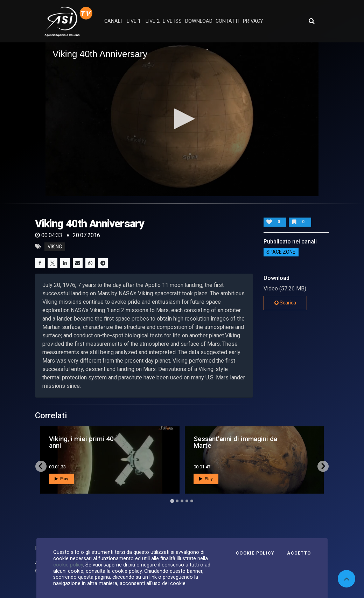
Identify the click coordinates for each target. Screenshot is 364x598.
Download (199, 21)
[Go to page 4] (187, 501)
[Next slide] (323, 466)
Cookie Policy (255, 553)
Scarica (285, 303)
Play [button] (61, 479)
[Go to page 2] (177, 501)
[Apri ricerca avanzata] (311, 21)
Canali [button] (113, 21)
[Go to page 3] (182, 501)
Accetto (299, 553)
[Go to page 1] (172, 501)
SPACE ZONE (281, 252)
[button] (182, 119)
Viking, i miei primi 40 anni (81, 442)
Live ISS (172, 21)
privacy (253, 21)
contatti (227, 21)
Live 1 (134, 21)
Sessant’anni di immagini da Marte (235, 442)
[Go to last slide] (41, 466)
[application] (182, 119)
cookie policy (68, 565)
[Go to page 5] (192, 501)
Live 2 (153, 21)
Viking (55, 247)
